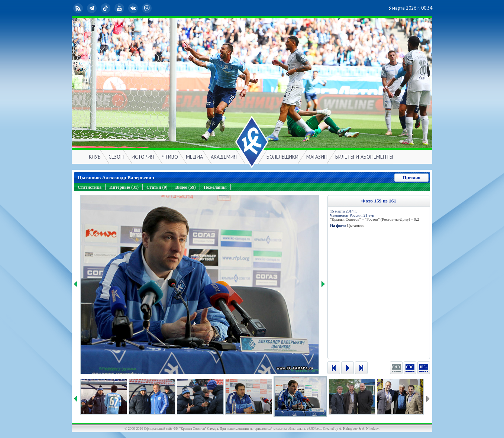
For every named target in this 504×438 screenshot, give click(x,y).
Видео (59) (185, 187)
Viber (148, 8)
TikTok (106, 8)
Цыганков (355, 226)
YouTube (120, 8)
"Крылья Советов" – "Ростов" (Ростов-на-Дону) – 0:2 (374, 219)
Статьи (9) (157, 187)
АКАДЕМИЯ (224, 157)
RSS (79, 8)
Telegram (93, 8)
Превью (411, 177)
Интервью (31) (124, 187)
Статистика (90, 187)
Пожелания (215, 187)
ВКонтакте (134, 8)
